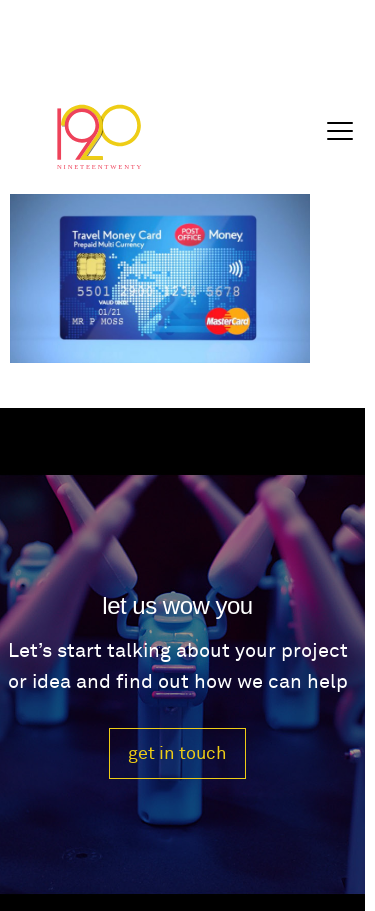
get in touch (177, 753)
